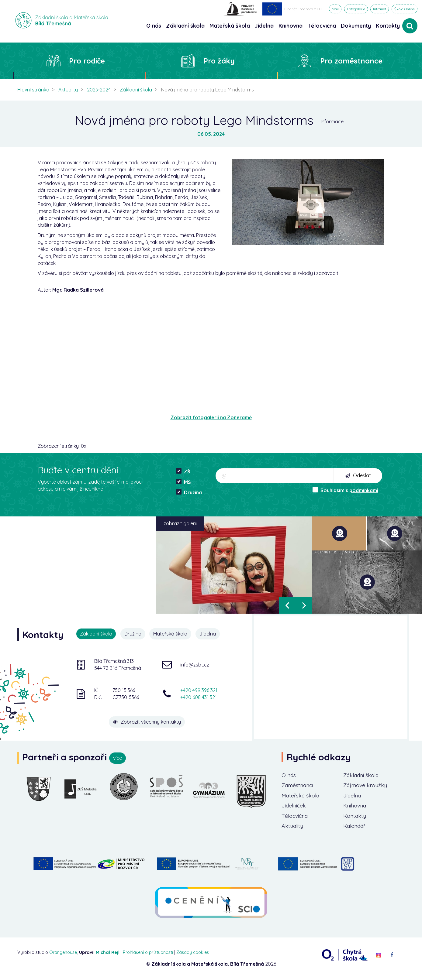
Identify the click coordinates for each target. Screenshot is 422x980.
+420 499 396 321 (199, 690)
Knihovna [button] (291, 26)
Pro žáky (219, 61)
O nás (289, 775)
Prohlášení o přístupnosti (148, 953)
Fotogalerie (356, 9)
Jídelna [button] (264, 26)
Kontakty (388, 26)
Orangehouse (63, 953)
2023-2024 (99, 90)
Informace (332, 122)
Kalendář (355, 826)
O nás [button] (154, 26)
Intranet (380, 9)
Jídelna (208, 634)
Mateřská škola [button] (230, 26)
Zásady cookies (193, 953)
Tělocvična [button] (322, 26)
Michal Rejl (108, 953)
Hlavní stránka (33, 90)
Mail (335, 9)
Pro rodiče (87, 61)
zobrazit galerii (180, 523)
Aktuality (68, 90)
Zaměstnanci (298, 785)
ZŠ (183, 471)
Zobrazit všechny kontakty (148, 721)
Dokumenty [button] (356, 26)
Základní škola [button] (185, 26)
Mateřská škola (171, 634)
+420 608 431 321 (199, 697)
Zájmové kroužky (366, 785)
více (118, 758)
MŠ (183, 482)
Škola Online (405, 9)
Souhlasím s (345, 490)
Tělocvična (295, 816)
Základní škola (136, 90)
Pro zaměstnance (351, 61)
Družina (189, 492)
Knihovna (355, 806)
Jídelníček (294, 806)
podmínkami (364, 490)
